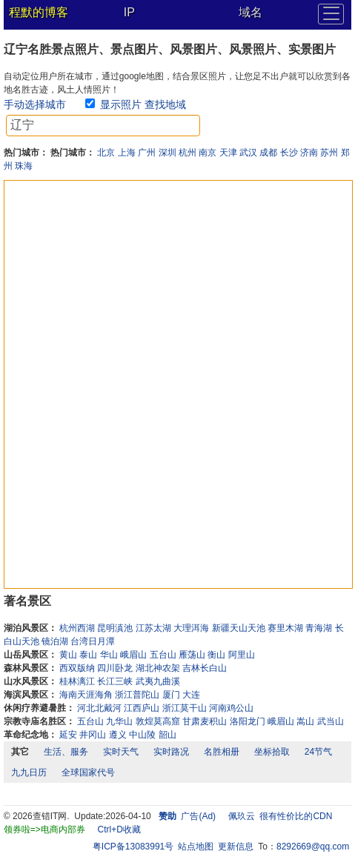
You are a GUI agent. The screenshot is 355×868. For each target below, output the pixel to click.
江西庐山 (142, 708)
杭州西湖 (77, 628)
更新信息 (236, 847)
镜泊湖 (55, 641)
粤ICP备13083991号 (133, 847)
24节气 (318, 752)
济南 (309, 153)
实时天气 (121, 752)
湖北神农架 (158, 668)
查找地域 (165, 104)
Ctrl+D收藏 (119, 829)
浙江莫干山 (185, 708)
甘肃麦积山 (205, 721)
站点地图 (196, 847)
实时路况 (171, 752)
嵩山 (305, 721)
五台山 (163, 655)
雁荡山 (192, 655)
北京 (106, 153)
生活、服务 (66, 752)
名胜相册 (222, 752)
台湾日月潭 (93, 641)
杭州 (188, 153)
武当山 (331, 721)
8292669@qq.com (313, 847)
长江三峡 (115, 681)
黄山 (68, 655)
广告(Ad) (198, 816)
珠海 (24, 166)
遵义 (118, 735)
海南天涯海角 (86, 695)
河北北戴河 (99, 708)
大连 (191, 695)
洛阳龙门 (248, 721)
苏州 (329, 153)
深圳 (167, 153)
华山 (109, 655)
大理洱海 (191, 628)
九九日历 (29, 772)
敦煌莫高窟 (158, 721)
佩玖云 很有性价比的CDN (281, 816)
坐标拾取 (272, 752)
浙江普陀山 (137, 695)
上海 (127, 153)
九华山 (119, 721)
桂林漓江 (77, 681)
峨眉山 (133, 655)
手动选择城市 (35, 104)
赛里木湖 (285, 628)
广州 (147, 153)
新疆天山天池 (239, 628)
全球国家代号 (88, 772)
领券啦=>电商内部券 (44, 829)
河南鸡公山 (231, 708)
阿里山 (242, 655)
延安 (68, 735)
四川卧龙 (115, 668)
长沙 (289, 153)
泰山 (88, 655)
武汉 (248, 153)
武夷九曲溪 (158, 681)
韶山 (167, 735)
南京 (208, 153)
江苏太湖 (153, 628)
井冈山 (93, 735)
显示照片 (121, 104)
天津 (228, 153)
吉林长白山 (205, 668)
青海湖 (319, 628)
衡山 (216, 655)
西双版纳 (77, 668)
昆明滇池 (115, 628)
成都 (268, 153)
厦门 (171, 695)
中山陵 (142, 735)
